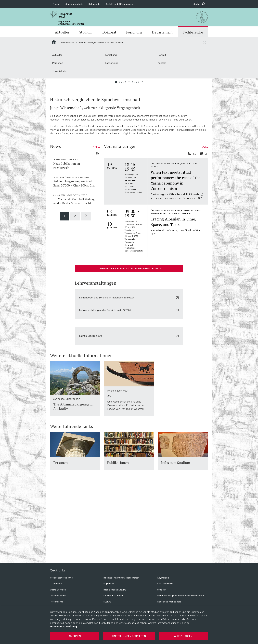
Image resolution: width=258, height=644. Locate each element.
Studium (86, 32)
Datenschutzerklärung (63, 627)
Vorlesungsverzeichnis (61, 578)
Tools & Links (60, 71)
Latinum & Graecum (113, 596)
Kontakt (162, 63)
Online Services (58, 590)
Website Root (54, 42)
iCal (204, 232)
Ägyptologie (163, 578)
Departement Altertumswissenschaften (71, 23)
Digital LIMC (109, 584)
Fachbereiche (193, 32)
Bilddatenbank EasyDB (115, 590)
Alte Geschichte (165, 584)
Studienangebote (74, 4)
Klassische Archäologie (169, 602)
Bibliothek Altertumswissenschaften (121, 578)
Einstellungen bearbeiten (129, 636)
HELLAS (107, 602)
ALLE (96, 226)
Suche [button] (199, 4)
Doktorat (109, 32)
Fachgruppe (112, 63)
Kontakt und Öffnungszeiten (120, 4)
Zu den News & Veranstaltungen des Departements (129, 347)
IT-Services (56, 584)
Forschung (134, 32)
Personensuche (58, 596)
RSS (192, 232)
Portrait (162, 55)
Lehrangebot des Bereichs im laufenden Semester (129, 376)
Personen (58, 63)
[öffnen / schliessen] (205, 42)
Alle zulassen (183, 636)
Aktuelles (62, 32)
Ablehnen (75, 636)
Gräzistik (162, 590)
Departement (162, 32)
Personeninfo (57, 602)
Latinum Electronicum (129, 415)
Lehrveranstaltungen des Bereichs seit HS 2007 (129, 389)
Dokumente (94, 4)
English (56, 4)
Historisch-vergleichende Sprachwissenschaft (181, 596)
